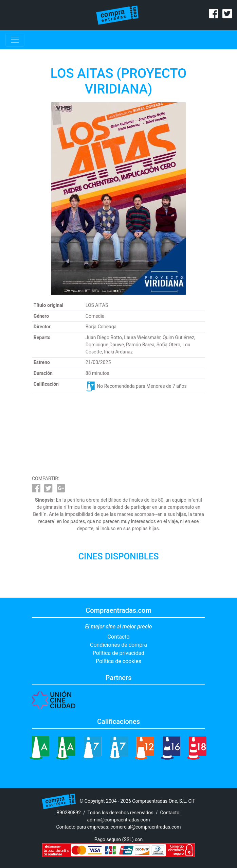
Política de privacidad (118, 653)
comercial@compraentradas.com (145, 827)
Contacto (119, 637)
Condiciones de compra (118, 645)
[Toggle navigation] (15, 40)
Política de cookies (118, 661)
